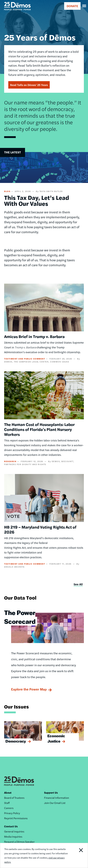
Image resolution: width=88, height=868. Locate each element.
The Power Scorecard (20, 617)
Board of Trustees (14, 798)
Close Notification (79, 855)
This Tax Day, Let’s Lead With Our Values (37, 200)
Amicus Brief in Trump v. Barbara (34, 336)
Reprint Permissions (16, 818)
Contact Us (11, 826)
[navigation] (84, 6)
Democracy (16, 741)
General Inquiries (14, 831)
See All (78, 584)
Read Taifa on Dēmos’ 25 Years (29, 85)
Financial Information (57, 798)
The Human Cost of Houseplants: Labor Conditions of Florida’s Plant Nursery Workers (39, 429)
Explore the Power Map (29, 689)
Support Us (51, 793)
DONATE (72, 6)
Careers (9, 808)
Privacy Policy (12, 813)
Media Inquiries (13, 837)
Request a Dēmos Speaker (19, 842)
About (8, 793)
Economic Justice (56, 738)
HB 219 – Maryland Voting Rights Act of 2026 (40, 529)
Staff (7, 803)
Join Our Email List (55, 803)
